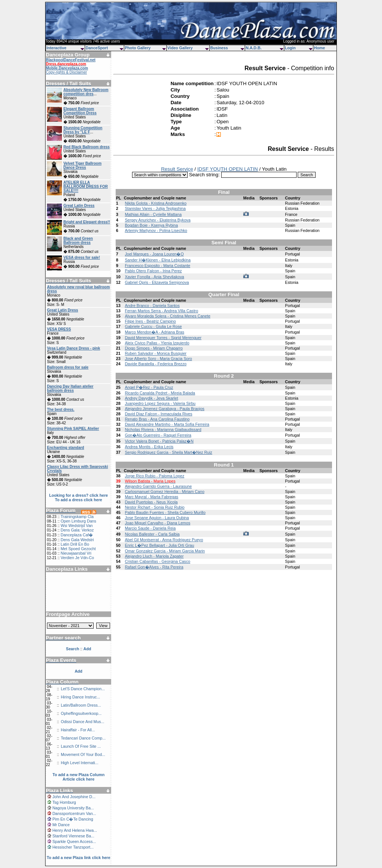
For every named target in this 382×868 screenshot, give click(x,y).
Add (79, 671)
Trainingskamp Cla (77, 517)
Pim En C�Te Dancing (73, 819)
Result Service (177, 169)
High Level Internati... (80, 763)
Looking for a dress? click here (79, 495)
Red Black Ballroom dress (87, 147)
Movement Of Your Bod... (83, 754)
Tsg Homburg (64, 802)
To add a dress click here (79, 500)
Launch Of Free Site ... (81, 746)
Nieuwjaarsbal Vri (76, 553)
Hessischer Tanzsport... (73, 847)
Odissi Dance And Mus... (83, 722)
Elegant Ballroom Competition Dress (80, 111)
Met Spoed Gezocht (78, 549)
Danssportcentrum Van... (74, 813)
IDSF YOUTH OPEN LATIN (228, 169)
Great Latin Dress (79, 206)
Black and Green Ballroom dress (78, 241)
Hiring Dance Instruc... (80, 697)
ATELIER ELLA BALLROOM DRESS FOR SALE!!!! (86, 187)
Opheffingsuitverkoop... (81, 713)
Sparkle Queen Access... (74, 841)
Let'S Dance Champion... (83, 689)
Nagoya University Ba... (73, 808)
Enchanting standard (65, 448)
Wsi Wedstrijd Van (76, 526)
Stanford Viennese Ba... (73, 836)
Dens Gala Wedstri (77, 540)
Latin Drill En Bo (75, 544)
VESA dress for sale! (82, 258)
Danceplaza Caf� (77, 535)
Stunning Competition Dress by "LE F (83, 130)
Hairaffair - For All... (78, 730)
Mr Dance (61, 825)
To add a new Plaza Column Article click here (79, 777)
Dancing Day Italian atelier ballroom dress (70, 388)
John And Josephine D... (74, 797)
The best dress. (61, 410)
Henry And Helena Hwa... (75, 830)
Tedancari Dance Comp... (83, 738)
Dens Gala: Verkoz (77, 530)
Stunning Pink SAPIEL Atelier (73, 429)
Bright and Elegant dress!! (87, 222)
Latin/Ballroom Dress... (81, 705)
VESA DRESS (59, 329)
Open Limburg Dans (78, 521)
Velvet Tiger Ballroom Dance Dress (82, 165)
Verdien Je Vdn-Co (77, 558)
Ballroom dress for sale (68, 367)
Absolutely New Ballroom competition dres (86, 92)
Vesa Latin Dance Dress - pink (73, 348)
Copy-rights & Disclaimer (66, 72)
